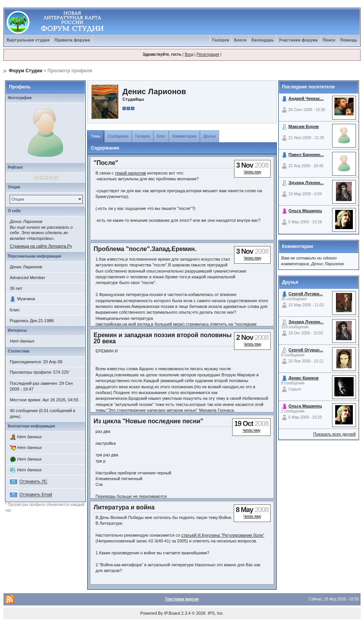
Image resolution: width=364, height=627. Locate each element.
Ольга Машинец (305, 211)
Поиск (329, 40)
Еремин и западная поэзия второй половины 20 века (162, 338)
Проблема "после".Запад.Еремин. (145, 249)
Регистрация (208, 54)
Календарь (263, 40)
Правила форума (72, 40)
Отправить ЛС (34, 482)
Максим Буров (304, 126)
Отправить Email (36, 495)
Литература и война (124, 507)
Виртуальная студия (28, 40)
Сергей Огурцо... (306, 350)
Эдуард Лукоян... (306, 183)
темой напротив (130, 173)
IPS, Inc (215, 613)
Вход (189, 54)
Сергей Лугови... (306, 294)
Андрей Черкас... (306, 98)
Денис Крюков (304, 378)
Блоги (240, 40)
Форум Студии (26, 71)
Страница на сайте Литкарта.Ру (41, 246)
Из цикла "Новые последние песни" (148, 421)
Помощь (349, 40)
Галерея (221, 40)
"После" (106, 163)
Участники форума (298, 40)
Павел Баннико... (306, 155)
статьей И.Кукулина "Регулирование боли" (223, 535)
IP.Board (172, 613)
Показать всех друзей (335, 434)
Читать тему (253, 172)
